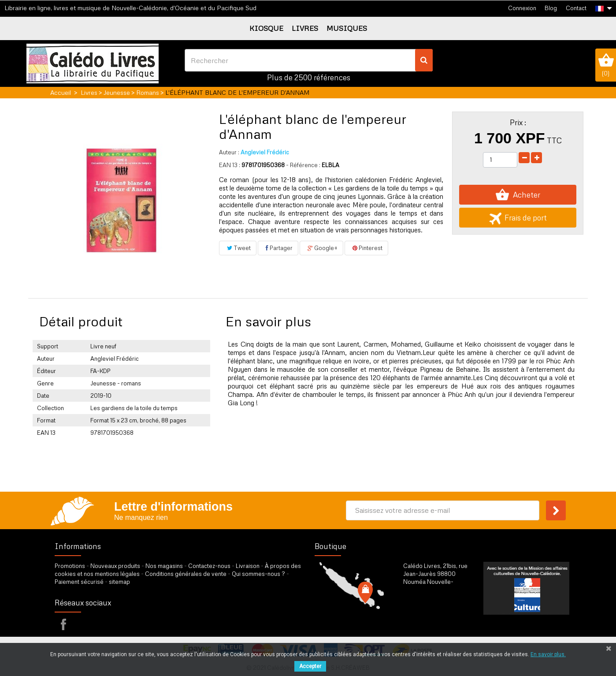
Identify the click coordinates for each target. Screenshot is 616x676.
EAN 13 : (230, 165)
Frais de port (518, 218)
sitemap (119, 582)
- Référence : (303, 165)
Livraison (248, 566)
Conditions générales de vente (186, 574)
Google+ (321, 248)
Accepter (310, 666)
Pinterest (366, 248)
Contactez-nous (209, 566)
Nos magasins (164, 566)
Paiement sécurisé (79, 582)
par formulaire (446, 620)
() (606, 65)
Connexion (522, 8)
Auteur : (229, 152)
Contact (576, 8)
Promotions (70, 566)
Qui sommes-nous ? (258, 574)
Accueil (61, 92)
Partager (278, 248)
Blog (551, 8)
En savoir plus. (548, 654)
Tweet (238, 248)
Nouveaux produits (115, 566)
